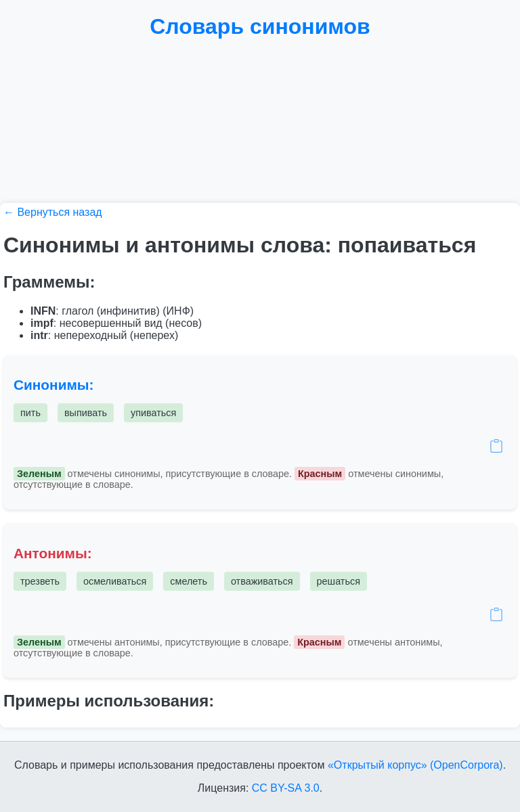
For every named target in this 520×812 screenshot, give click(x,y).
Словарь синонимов (260, 26)
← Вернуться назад (53, 212)
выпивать (86, 413)
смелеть (189, 581)
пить (30, 413)
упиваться (153, 413)
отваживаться (262, 581)
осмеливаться (115, 581)
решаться (339, 581)
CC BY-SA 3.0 (286, 788)
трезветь (40, 581)
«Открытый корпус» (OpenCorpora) (415, 765)
